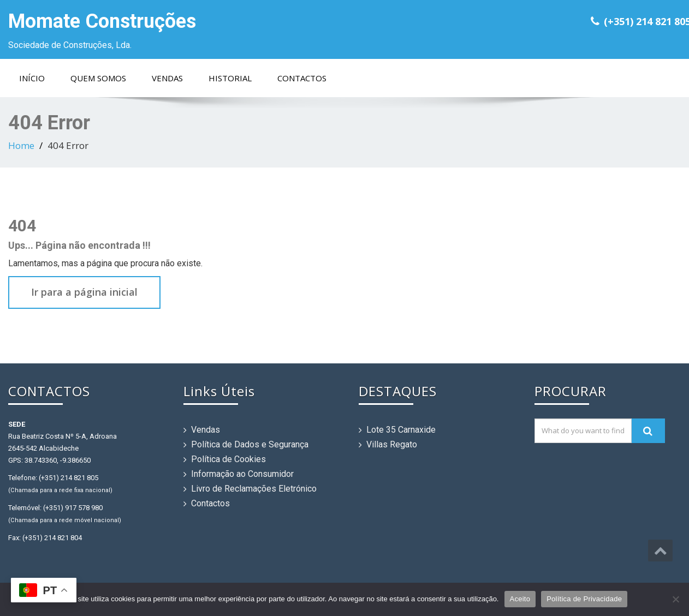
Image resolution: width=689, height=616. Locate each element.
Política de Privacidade (584, 599)
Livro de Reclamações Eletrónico (254, 489)
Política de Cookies (228, 459)
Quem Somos (98, 78)
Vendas (167, 78)
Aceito (520, 599)
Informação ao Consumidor (242, 474)
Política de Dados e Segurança (250, 444)
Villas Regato (392, 444)
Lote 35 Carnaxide (401, 430)
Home (21, 145)
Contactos (302, 78)
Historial (230, 78)
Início (32, 78)
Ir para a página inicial (84, 292)
